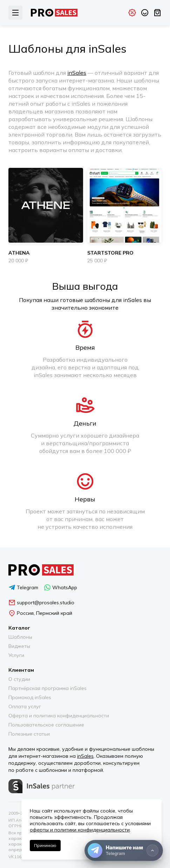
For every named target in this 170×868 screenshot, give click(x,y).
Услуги (16, 655)
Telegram (23, 587)
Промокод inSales (30, 697)
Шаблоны (20, 637)
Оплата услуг (25, 706)
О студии (19, 679)
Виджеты (19, 646)
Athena (19, 253)
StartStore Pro (110, 253)
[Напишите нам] (124, 850)
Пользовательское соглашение (46, 725)
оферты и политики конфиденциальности (80, 830)
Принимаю (45, 845)
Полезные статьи (29, 734)
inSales (77, 73)
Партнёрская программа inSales (47, 688)
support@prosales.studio (41, 603)
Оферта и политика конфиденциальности (59, 716)
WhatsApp (60, 587)
